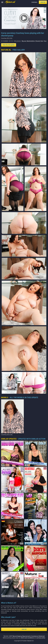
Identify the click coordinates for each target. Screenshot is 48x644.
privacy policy (41, 614)
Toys (45, 41)
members (34, 2)
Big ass (24, 41)
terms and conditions (28, 614)
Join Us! (43, 2)
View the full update (9, 45)
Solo (42, 41)
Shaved (38, 41)
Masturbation (31, 41)
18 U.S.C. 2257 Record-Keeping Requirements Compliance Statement (24, 612)
